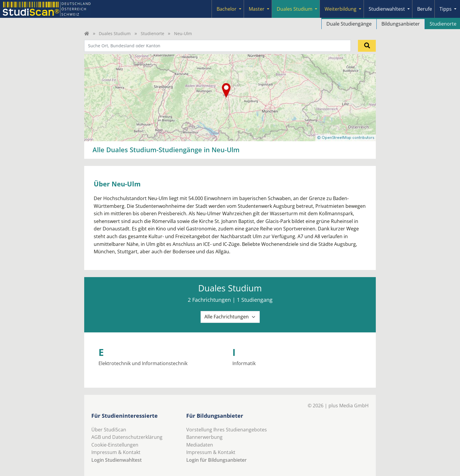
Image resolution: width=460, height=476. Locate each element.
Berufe (425, 9)
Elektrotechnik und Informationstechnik (143, 363)
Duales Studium (295, 9)
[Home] (87, 33)
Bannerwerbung (204, 437)
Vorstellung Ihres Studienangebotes (227, 430)
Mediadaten (200, 445)
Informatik (244, 363)
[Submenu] (240, 9)
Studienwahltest (387, 9)
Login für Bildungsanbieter (216, 460)
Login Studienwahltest (116, 460)
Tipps (446, 9)
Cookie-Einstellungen (115, 445)
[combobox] (218, 46)
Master (257, 9)
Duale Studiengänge (349, 24)
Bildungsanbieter (401, 24)
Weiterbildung (341, 9)
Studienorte (152, 33)
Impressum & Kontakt (116, 452)
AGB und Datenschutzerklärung (127, 437)
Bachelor (227, 9)
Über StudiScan (109, 430)
